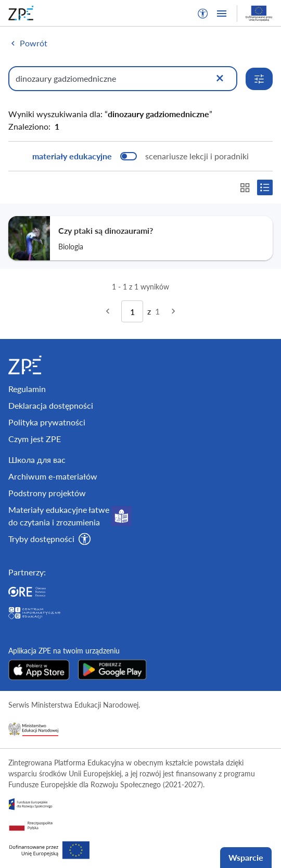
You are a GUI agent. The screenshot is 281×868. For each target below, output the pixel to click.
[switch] (140, 156)
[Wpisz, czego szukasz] (123, 79)
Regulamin (27, 389)
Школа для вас (37, 460)
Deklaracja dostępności (51, 405)
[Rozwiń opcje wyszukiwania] (259, 79)
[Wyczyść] (220, 79)
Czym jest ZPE (35, 439)
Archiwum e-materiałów (53, 476)
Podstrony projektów (47, 493)
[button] (203, 14)
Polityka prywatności (47, 422)
